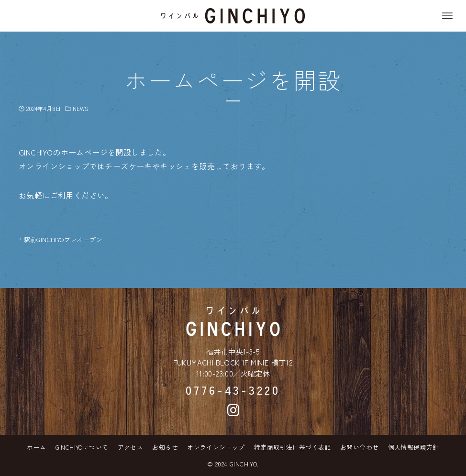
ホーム (36, 447)
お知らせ (165, 447)
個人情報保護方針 (414, 447)
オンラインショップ (216, 447)
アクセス (131, 447)
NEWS (81, 108)
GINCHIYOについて (82, 447)
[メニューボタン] (447, 16)
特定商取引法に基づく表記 (293, 447)
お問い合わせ (359, 447)
